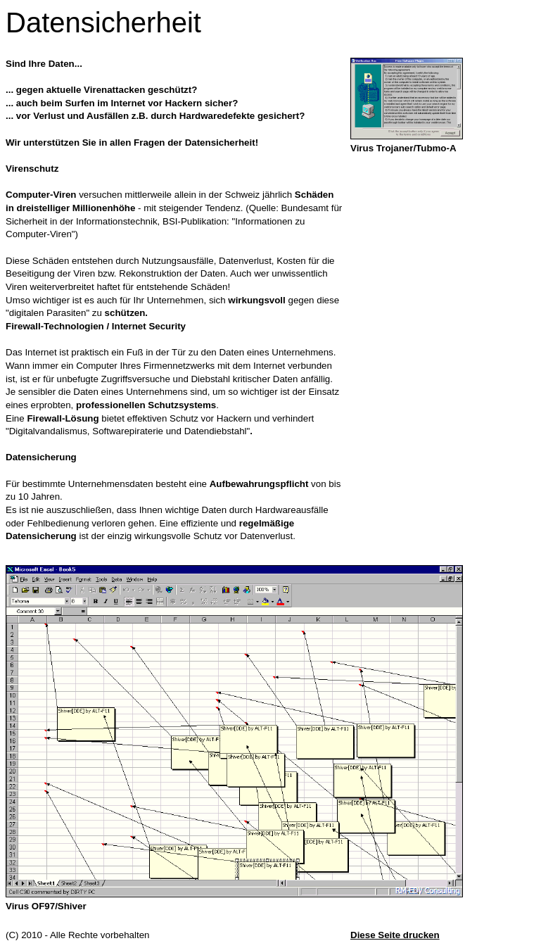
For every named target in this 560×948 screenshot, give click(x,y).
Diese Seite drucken (395, 935)
